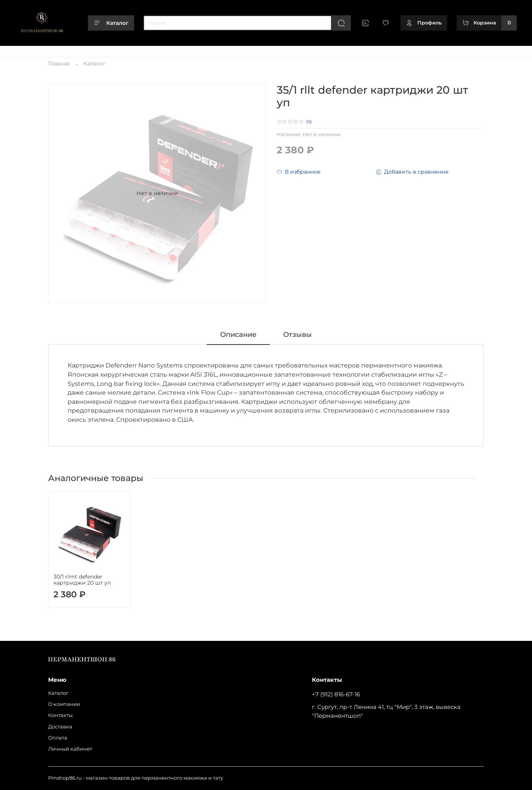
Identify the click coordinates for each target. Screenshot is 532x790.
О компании (58, 49)
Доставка (125, 49)
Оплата (153, 49)
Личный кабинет (192, 49)
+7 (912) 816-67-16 (336, 694)
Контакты (94, 49)
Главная (59, 63)
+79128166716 (500, 49)
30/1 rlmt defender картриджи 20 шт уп (82, 580)
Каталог (111, 23)
